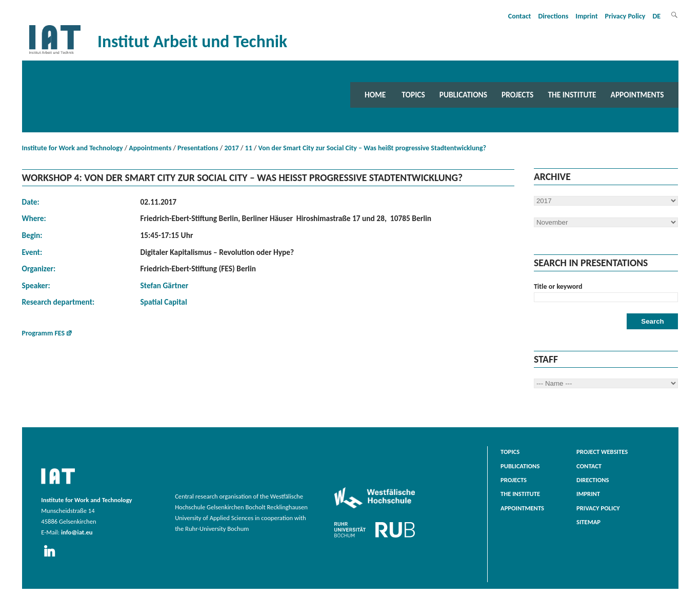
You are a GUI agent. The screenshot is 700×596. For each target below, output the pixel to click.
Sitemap (588, 522)
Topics (413, 95)
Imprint (586, 16)
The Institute (572, 95)
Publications (463, 95)
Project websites (602, 452)
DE (657, 16)
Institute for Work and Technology (73, 148)
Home (375, 95)
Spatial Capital (164, 302)
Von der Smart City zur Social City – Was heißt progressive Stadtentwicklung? (373, 148)
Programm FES (44, 333)
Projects (517, 95)
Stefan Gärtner (165, 285)
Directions (553, 16)
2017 (231, 148)
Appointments (637, 95)
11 (249, 148)
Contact (520, 16)
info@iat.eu (77, 532)
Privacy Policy (625, 16)
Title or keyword (558, 286)
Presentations (198, 148)
